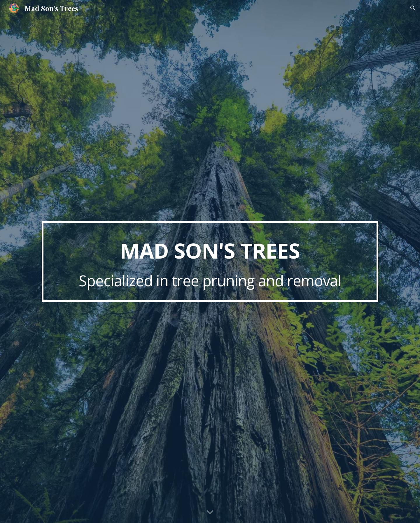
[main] (210, 261)
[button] (413, 8)
